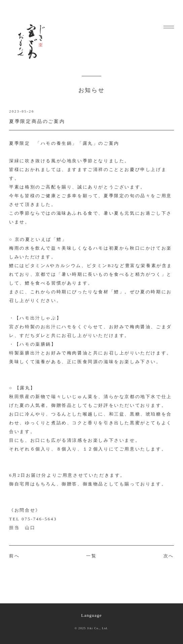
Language (91, 615)
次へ (169, 556)
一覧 (91, 556)
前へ (14, 556)
